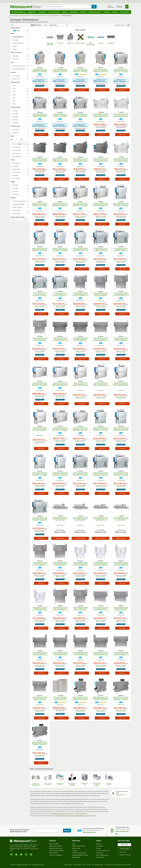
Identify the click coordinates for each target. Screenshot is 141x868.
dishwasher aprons (82, 814)
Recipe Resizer (54, 853)
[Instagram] (11, 855)
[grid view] (33, 25)
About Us (99, 844)
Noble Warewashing (62, 816)
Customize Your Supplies (57, 851)
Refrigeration (32, 12)
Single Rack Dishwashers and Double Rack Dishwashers (36, 784)
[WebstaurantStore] (25, 841)
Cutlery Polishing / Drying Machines (97, 784)
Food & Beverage (54, 12)
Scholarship (100, 853)
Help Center (124, 845)
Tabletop (65, 12)
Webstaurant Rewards (56, 846)
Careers (99, 848)
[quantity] (33, 90)
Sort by (46, 25)
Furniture (83, 12)
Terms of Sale (68, 865)
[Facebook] (21, 855)
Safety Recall (76, 857)
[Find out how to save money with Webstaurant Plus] (40, 74)
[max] (25, 141)
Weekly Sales (76, 848)
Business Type (125, 12)
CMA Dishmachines (79, 816)
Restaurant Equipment (19, 12)
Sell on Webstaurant (102, 855)
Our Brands (100, 846)
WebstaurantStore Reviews (80, 855)
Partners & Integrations (56, 855)
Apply (20, 144)
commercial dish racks (68, 814)
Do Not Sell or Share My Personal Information (118, 865)
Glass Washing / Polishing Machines (72, 784)
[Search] (26, 219)
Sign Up (67, 831)
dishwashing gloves (57, 814)
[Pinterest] (31, 855)
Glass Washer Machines (60, 784)
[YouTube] (16, 855)
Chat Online (122, 852)
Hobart (87, 816)
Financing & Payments (103, 851)
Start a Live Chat (40, 217)
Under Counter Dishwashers (48, 784)
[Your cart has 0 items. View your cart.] (128, 7)
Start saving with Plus (89, 832)
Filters (12, 25)
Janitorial (106, 12)
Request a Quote (60, 538)
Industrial (115, 12)
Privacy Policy (77, 865)
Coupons (75, 851)
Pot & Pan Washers (109, 784)
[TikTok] (26, 855)
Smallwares (42, 12)
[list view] (39, 25)
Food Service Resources (80, 853)
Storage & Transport (95, 12)
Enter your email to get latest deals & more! (19, 831)
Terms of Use (87, 865)
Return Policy (100, 857)
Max (22, 139)
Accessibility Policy (98, 865)
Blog (74, 844)
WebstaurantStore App (56, 848)
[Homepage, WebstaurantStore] (26, 7)
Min (12, 139)
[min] (15, 141)
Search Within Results (18, 217)
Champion (71, 816)
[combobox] (68, 7)
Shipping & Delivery (124, 855)
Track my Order (125, 849)
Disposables (74, 12)
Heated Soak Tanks (85, 784)
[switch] (128, 25)
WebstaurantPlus (54, 844)
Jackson (94, 816)
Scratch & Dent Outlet (79, 846)
